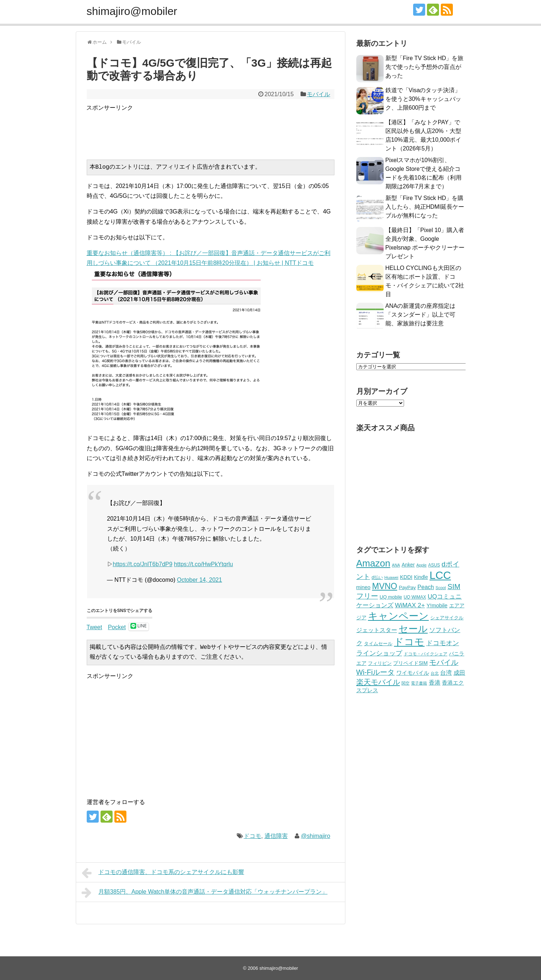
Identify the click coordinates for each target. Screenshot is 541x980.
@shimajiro (315, 836)
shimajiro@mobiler (132, 11)
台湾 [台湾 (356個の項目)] (446, 673)
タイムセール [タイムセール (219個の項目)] (378, 644)
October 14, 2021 (200, 580)
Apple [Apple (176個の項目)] (422, 565)
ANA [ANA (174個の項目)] (396, 565)
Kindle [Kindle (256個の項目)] (421, 577)
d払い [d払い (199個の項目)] (377, 577)
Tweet (95, 627)
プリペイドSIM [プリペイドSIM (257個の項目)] (410, 663)
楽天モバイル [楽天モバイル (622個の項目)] (378, 682)
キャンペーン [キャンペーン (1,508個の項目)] (398, 616)
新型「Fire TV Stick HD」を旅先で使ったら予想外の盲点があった (425, 67)
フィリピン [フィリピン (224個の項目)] (380, 663)
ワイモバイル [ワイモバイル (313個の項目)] (413, 673)
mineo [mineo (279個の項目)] (363, 587)
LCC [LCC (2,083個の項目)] (440, 575)
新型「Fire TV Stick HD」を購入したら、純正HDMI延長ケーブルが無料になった (425, 207)
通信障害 (276, 836)
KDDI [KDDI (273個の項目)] (406, 577)
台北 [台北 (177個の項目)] (435, 673)
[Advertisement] (219, 129)
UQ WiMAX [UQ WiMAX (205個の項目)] (415, 597)
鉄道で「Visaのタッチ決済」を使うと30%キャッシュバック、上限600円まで (423, 99)
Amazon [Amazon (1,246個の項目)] (373, 563)
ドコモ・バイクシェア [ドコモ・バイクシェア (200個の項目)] (426, 654)
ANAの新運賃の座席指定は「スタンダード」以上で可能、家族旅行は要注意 (421, 315)
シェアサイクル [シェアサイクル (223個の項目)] (447, 618)
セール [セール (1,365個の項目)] (413, 629)
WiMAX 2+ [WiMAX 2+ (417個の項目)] (410, 605)
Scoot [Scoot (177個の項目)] (441, 588)
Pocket (117, 627)
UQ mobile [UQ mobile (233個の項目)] (391, 597)
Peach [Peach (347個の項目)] (426, 587)
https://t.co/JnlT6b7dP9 (143, 564)
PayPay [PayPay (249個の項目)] (407, 587)
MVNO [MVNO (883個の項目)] (385, 586)
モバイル (318, 94)
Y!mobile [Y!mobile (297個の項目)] (437, 605)
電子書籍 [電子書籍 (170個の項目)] (419, 683)
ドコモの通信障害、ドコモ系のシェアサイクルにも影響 (163, 873)
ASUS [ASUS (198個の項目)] (434, 565)
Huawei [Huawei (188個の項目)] (391, 577)
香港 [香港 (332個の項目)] (435, 683)
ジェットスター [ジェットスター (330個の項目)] (377, 630)
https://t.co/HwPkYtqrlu (204, 564)
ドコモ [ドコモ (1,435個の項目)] (409, 642)
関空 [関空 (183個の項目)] (405, 683)
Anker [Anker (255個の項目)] (408, 565)
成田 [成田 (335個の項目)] (459, 673)
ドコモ (252, 836)
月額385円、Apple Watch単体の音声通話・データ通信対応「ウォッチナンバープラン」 (205, 893)
